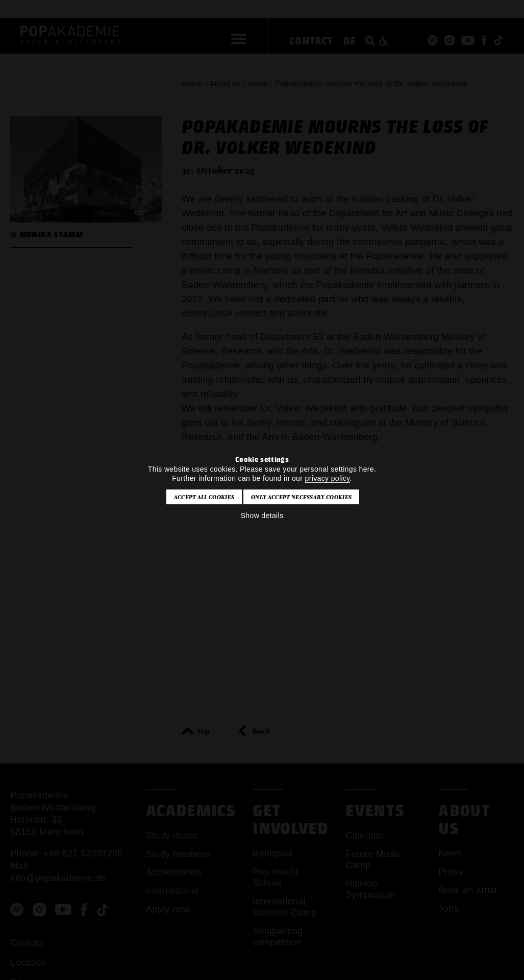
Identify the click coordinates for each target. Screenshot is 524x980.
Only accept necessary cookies (301, 497)
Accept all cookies (204, 497)
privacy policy (328, 478)
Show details (262, 516)
